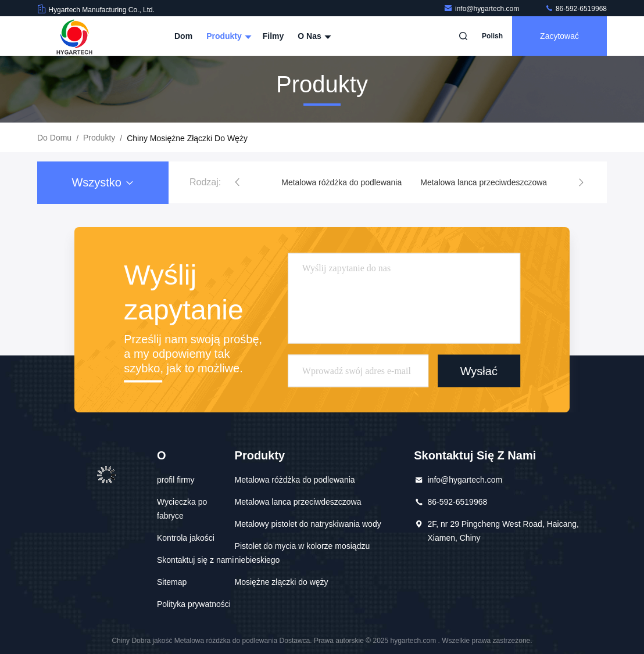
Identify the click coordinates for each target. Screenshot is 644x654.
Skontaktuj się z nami (195, 560)
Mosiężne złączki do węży (282, 582)
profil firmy (176, 480)
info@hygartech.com (482, 9)
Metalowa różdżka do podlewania (341, 182)
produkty (99, 138)
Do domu (54, 138)
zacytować (559, 36)
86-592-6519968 (576, 9)
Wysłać (479, 371)
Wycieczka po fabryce (182, 509)
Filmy (273, 36)
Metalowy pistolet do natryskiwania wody (308, 524)
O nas (313, 36)
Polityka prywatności (194, 604)
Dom (183, 36)
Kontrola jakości (186, 538)
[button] (237, 182)
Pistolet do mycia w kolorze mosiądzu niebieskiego (303, 553)
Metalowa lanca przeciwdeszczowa (484, 182)
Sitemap (172, 582)
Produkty (228, 36)
